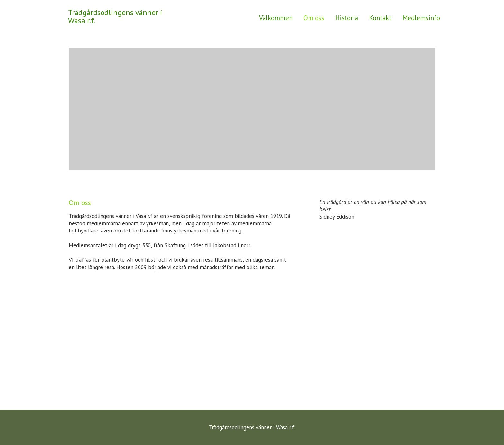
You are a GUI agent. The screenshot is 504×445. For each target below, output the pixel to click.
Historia (347, 18)
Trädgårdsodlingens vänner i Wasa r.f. (115, 16)
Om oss (314, 18)
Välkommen (276, 18)
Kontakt (380, 18)
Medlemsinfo (421, 18)
